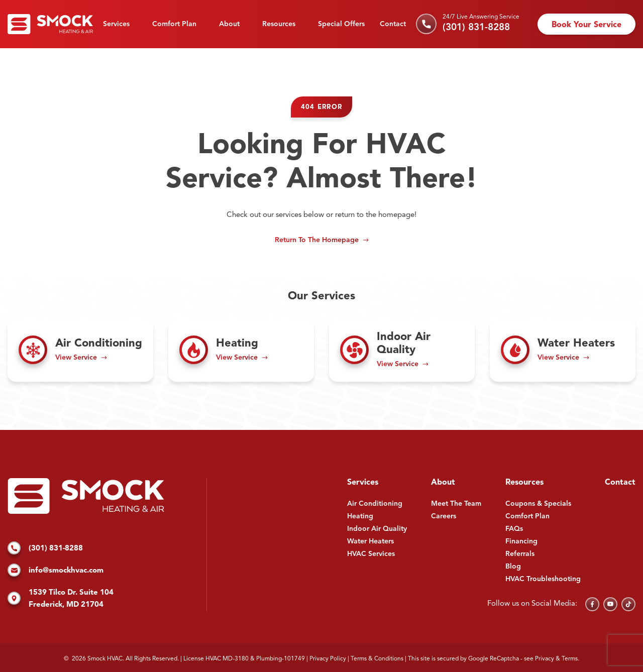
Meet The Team (456, 504)
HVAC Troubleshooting (543, 579)
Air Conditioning (375, 504)
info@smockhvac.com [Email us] (56, 571)
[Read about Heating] (241, 350)
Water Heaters (370, 541)
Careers (444, 516)
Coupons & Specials (538, 504)
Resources (279, 24)
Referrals (520, 554)
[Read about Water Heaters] (563, 350)
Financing (521, 541)
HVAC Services (371, 554)
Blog (513, 567)
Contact (393, 24)
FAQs (514, 529)
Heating (360, 516)
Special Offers (341, 24)
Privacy (545, 659)
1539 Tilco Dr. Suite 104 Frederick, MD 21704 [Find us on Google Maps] (61, 599)
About (229, 24)
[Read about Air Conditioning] (80, 350)
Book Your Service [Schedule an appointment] (586, 25)
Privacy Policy (328, 659)
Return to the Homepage (317, 240)
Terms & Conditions (377, 659)
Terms (570, 659)
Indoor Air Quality (377, 529)
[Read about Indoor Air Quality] (402, 350)
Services (116, 24)
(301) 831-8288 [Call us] (476, 28)
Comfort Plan (174, 24)
